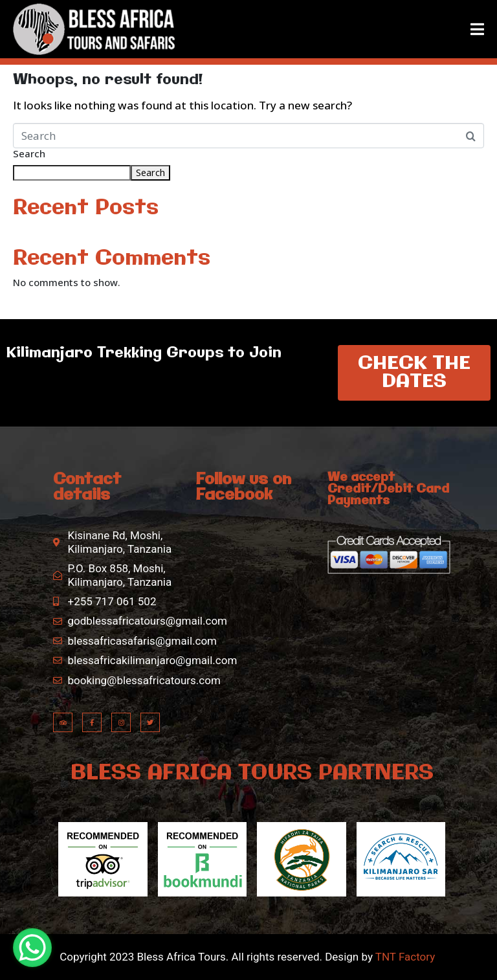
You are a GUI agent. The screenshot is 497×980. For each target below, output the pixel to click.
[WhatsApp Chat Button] (32, 948)
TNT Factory (405, 957)
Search (29, 154)
